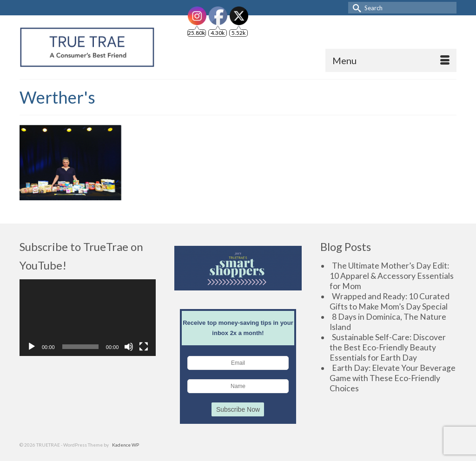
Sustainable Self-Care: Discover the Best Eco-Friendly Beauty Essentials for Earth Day (388, 347)
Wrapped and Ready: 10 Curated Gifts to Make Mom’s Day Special (390, 301)
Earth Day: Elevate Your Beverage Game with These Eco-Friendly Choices (393, 378)
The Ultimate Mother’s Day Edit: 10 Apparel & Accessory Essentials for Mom (392, 276)
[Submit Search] (355, 8)
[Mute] (129, 347)
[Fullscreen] (144, 347)
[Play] (32, 347)
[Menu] (391, 60)
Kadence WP (126, 445)
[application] (88, 318)
